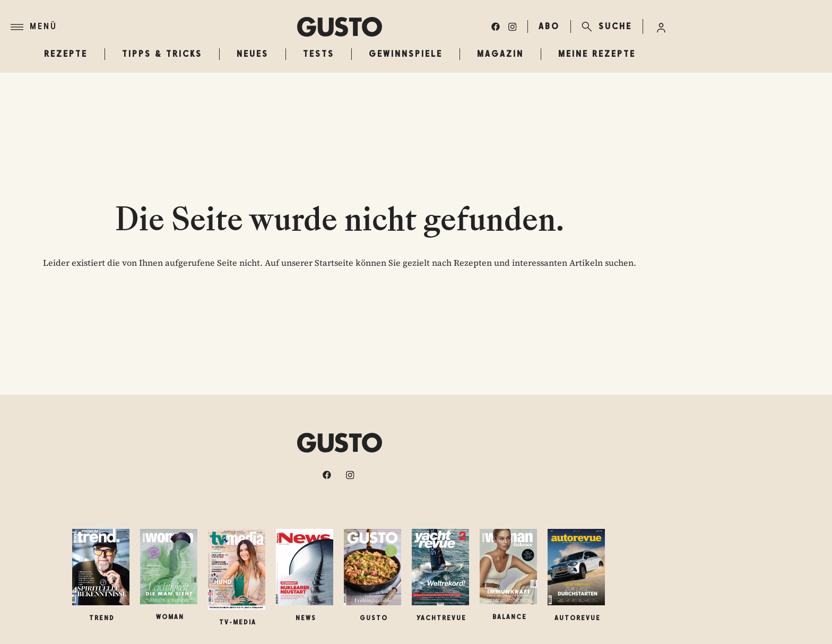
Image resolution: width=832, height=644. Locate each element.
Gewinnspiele (406, 54)
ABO (549, 26)
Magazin (500, 54)
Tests (319, 54)
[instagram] (513, 27)
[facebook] (496, 27)
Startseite (334, 263)
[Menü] (154, 27)
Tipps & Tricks (162, 54)
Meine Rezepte (597, 54)
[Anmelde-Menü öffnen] (661, 27)
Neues (253, 54)
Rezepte (66, 54)
